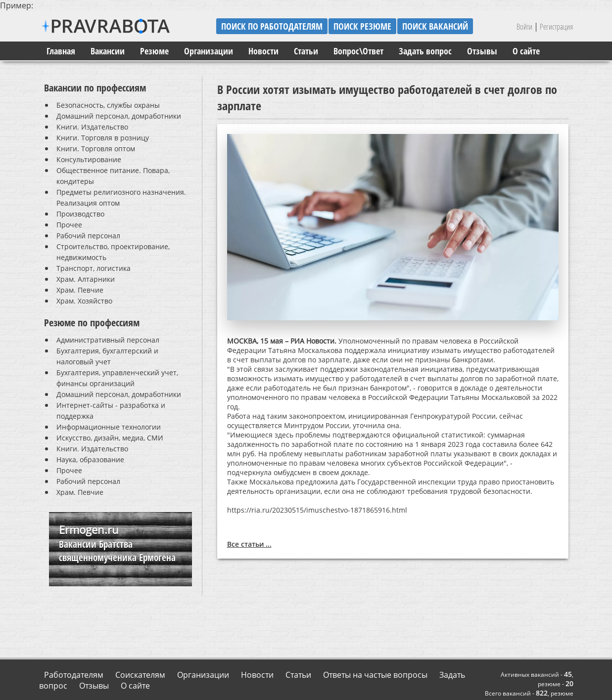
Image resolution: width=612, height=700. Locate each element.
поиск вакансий (435, 26)
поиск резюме (362, 26)
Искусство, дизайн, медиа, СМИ (110, 438)
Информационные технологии (109, 427)
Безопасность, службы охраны (108, 105)
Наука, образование (90, 459)
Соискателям (140, 675)
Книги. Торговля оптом (96, 149)
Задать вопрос (425, 51)
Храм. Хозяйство (84, 301)
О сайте (526, 51)
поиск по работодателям (272, 26)
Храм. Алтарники (86, 279)
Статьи (306, 51)
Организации (209, 51)
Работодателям (74, 675)
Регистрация (556, 27)
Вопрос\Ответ (358, 51)
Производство (80, 214)
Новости (263, 51)
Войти (524, 27)
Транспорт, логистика (94, 268)
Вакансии (108, 51)
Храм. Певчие (80, 290)
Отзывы (482, 51)
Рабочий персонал (88, 236)
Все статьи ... (249, 544)
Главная (61, 51)
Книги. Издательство (92, 127)
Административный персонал (108, 340)
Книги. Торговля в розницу (103, 138)
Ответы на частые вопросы (375, 675)
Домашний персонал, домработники (119, 116)
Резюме (154, 51)
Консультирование (89, 159)
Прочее (69, 225)
